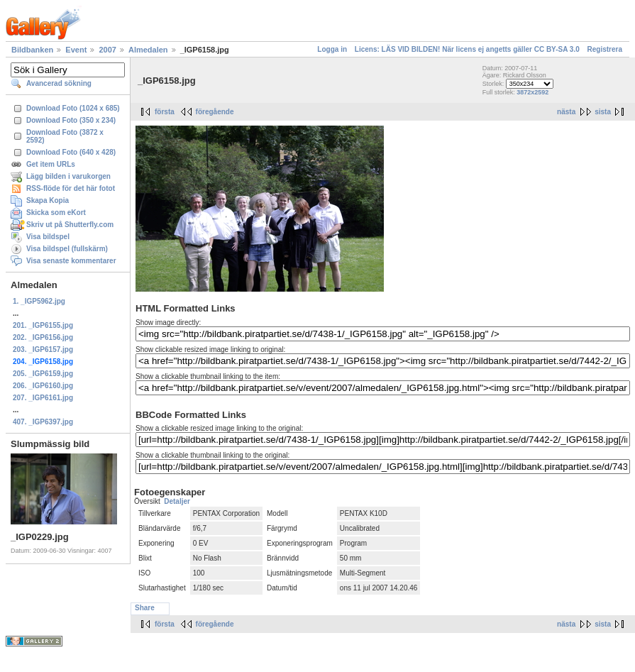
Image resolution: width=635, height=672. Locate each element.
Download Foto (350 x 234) (71, 120)
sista (603, 112)
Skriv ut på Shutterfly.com (70, 225)
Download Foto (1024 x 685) (73, 108)
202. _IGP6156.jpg (43, 337)
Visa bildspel (48, 237)
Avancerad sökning (59, 83)
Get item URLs (51, 164)
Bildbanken (32, 50)
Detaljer (177, 501)
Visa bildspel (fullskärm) (67, 249)
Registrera (605, 49)
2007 (107, 50)
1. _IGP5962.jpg (39, 301)
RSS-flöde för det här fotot (71, 188)
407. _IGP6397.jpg (43, 422)
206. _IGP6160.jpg (43, 386)
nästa (566, 112)
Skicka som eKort (56, 213)
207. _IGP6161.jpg (43, 398)
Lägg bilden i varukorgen (68, 176)
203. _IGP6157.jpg (43, 349)
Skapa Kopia (48, 200)
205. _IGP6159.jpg (43, 374)
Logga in (332, 49)
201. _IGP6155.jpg (43, 325)
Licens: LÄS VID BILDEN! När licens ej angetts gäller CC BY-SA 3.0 (467, 49)
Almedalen (148, 50)
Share (145, 608)
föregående (215, 112)
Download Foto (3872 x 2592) (65, 136)
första (165, 112)
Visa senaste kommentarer (71, 261)
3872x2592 (532, 92)
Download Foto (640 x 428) (71, 152)
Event (76, 50)
